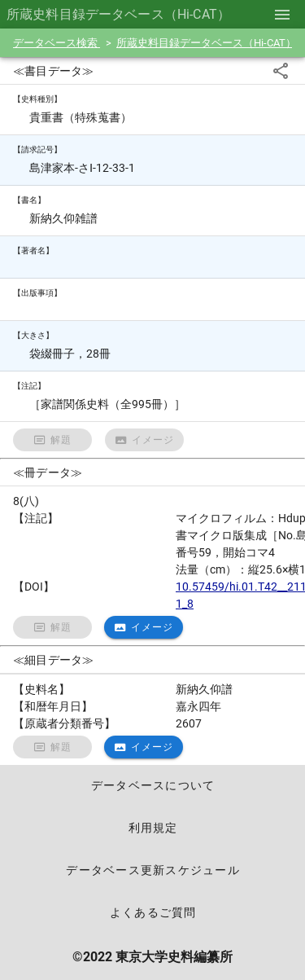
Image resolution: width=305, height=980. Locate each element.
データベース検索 (57, 43)
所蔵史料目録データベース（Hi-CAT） (207, 43)
